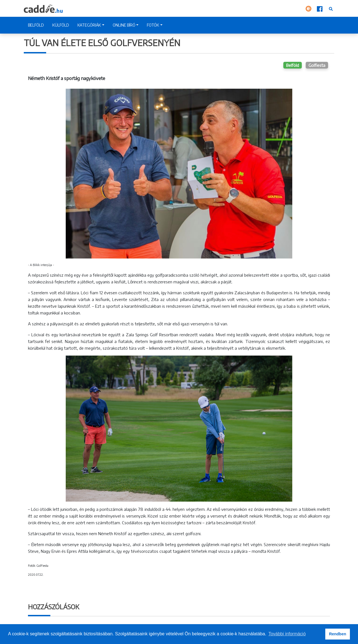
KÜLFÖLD (61, 25)
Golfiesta (317, 65)
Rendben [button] (338, 634)
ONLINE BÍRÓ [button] (124, 25)
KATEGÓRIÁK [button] (89, 25)
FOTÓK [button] (153, 25)
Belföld (293, 65)
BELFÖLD (36, 25)
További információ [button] (287, 634)
